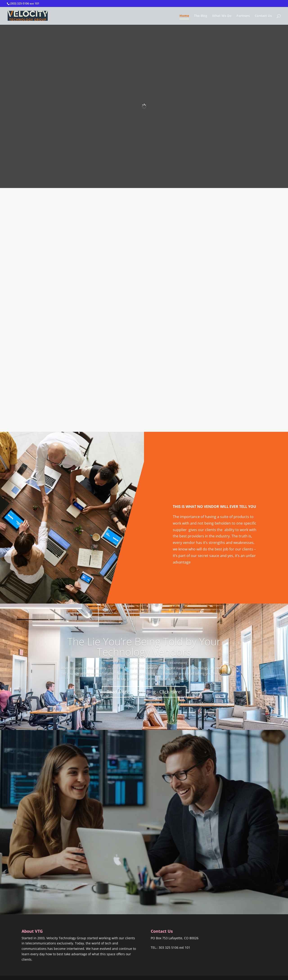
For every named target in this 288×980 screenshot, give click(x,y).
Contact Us (263, 16)
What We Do (222, 16)
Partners (243, 16)
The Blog (201, 16)
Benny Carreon (116, 663)
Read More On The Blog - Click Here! (144, 692)
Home (184, 16)
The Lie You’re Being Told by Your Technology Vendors (144, 647)
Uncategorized (157, 663)
